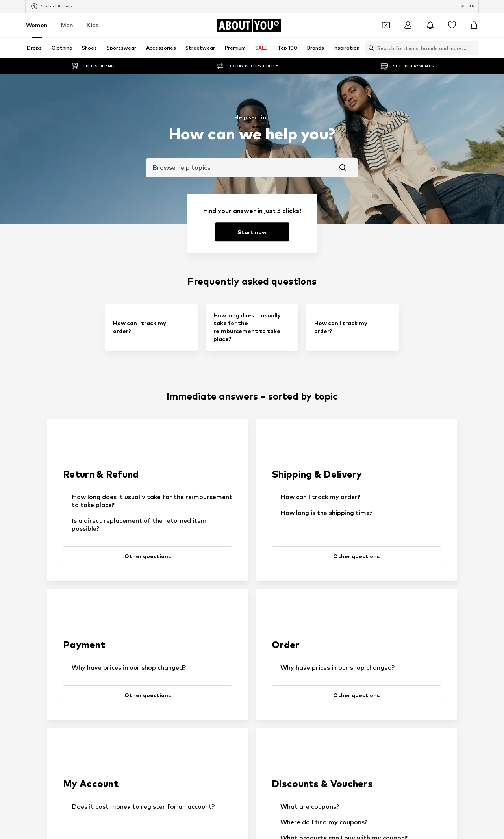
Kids (93, 25)
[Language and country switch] (468, 6)
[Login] (408, 25)
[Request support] (254, 554)
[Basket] (474, 25)
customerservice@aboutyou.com (176, 801)
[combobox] (252, 168)
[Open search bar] (369, 48)
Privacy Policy (136, 794)
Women (37, 25)
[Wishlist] (452, 25)
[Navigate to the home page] (249, 25)
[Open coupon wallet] (386, 25)
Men (67, 25)
